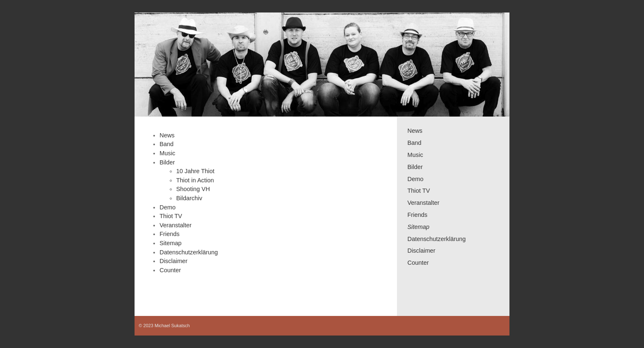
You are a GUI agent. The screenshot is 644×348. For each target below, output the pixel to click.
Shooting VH (193, 189)
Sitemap (418, 227)
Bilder (415, 167)
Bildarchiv (189, 198)
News (415, 131)
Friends (417, 215)
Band (414, 143)
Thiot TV (419, 191)
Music (415, 155)
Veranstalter (423, 203)
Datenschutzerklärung (437, 239)
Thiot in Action (195, 180)
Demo (415, 179)
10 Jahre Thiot (195, 171)
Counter (418, 263)
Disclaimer (421, 251)
